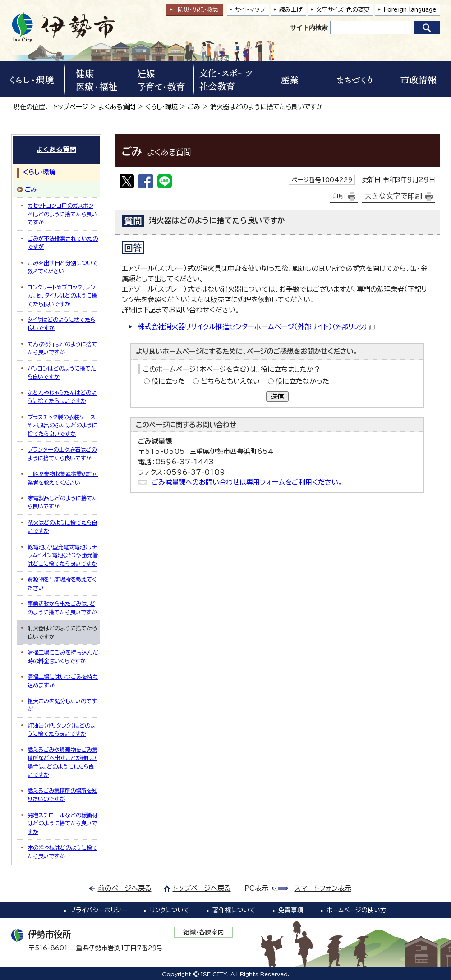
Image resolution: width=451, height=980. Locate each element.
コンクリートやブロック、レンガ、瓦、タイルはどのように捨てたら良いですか (62, 295)
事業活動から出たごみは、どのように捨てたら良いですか (62, 608)
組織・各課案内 (204, 932)
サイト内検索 (309, 27)
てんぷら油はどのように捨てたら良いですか (62, 348)
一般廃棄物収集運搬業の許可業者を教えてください (63, 478)
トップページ (71, 107)
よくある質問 (117, 107)
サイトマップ (250, 10)
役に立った (168, 381)
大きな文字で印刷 (393, 196)
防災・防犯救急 (198, 10)
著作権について (234, 910)
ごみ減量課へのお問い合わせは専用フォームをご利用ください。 (247, 482)
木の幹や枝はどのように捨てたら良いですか (62, 852)
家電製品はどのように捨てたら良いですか (62, 502)
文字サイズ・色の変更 (343, 10)
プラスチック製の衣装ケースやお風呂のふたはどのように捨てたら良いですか (62, 425)
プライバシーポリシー (98, 910)
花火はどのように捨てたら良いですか (62, 527)
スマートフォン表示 (323, 888)
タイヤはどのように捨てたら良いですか (61, 324)
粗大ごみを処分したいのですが (62, 705)
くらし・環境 (161, 107)
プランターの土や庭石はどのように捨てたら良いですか (62, 453)
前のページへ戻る (125, 888)
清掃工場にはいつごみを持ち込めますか (63, 681)
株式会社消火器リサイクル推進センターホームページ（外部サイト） (256, 327)
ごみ (194, 107)
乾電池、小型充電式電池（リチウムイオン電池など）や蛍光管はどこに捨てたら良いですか (63, 555)
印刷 (339, 197)
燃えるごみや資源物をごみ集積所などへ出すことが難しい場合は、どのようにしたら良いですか (62, 762)
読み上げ (291, 10)
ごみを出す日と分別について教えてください (63, 267)
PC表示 (256, 888)
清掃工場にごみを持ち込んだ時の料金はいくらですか (63, 656)
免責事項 (291, 910)
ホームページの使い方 (357, 910)
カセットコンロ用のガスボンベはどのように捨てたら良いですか (62, 214)
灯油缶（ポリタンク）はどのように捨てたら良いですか (62, 729)
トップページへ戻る (202, 888)
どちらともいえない (230, 381)
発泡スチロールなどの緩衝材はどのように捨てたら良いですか (62, 823)
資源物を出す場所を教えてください (62, 583)
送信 (277, 396)
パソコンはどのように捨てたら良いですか (62, 372)
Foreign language (410, 10)
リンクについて (170, 910)
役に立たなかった (302, 381)
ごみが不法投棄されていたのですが (63, 243)
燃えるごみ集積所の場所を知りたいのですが (62, 795)
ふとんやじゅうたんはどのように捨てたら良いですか (62, 397)
